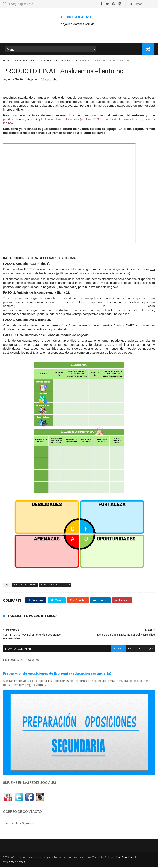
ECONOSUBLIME (75, 17)
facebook (134, 650)
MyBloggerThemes (14, 863)
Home (7, 61)
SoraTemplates (125, 858)
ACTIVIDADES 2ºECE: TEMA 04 (60, 61)
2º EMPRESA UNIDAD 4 (27, 61)
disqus (149, 650)
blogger (118, 650)
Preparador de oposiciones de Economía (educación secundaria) (57, 675)
